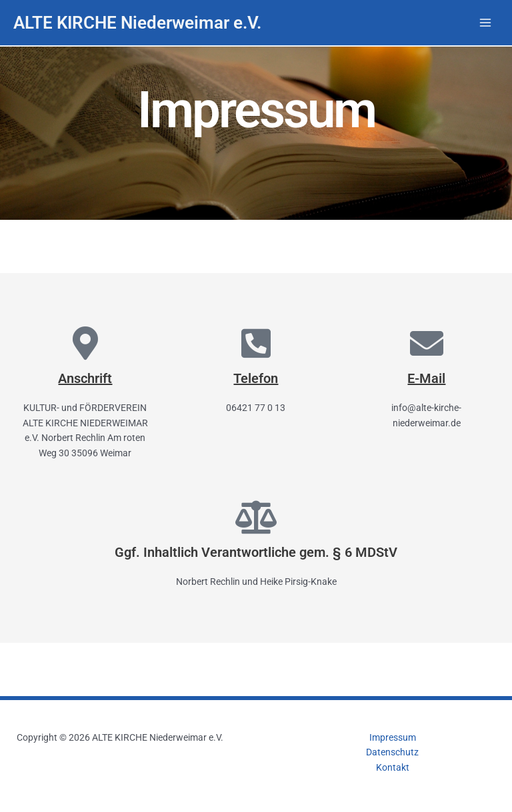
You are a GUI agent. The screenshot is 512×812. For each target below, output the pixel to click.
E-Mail (426, 378)
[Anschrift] (85, 343)
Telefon (256, 378)
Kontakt (393, 767)
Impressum (393, 737)
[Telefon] (256, 343)
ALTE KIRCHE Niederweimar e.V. (137, 22)
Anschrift (85, 378)
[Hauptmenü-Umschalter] (486, 23)
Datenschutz (392, 752)
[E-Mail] (427, 343)
